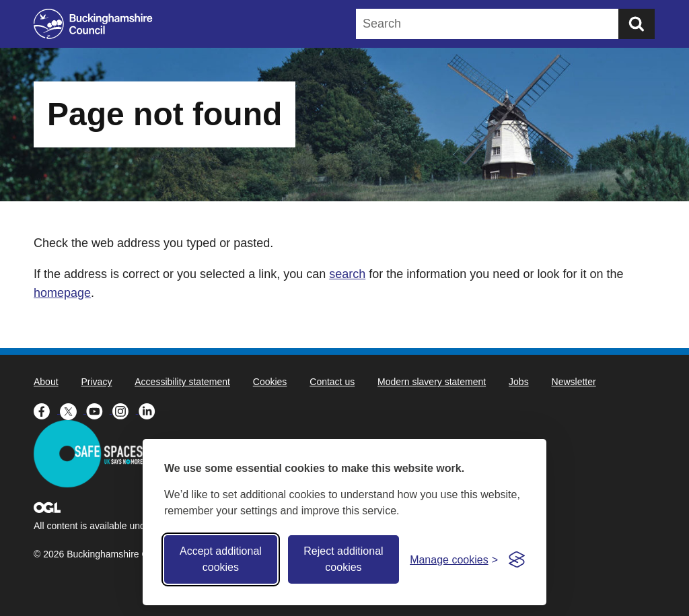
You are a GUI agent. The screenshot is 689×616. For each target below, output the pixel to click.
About (46, 382)
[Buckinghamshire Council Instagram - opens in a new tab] (125, 410)
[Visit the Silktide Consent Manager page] (517, 559)
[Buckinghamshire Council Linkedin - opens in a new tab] (150, 410)
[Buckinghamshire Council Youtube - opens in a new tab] (99, 410)
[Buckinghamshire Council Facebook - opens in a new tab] (47, 410)
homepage (62, 293)
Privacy (96, 382)
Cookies (270, 382)
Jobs (519, 382)
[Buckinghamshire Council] (93, 24)
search (347, 274)
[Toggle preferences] (454, 560)
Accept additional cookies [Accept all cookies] (221, 559)
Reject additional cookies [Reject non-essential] (343, 559)
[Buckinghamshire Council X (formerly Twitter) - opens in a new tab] (73, 410)
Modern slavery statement (432, 382)
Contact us (332, 382)
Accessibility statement (182, 382)
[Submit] (637, 24)
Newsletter (574, 382)
